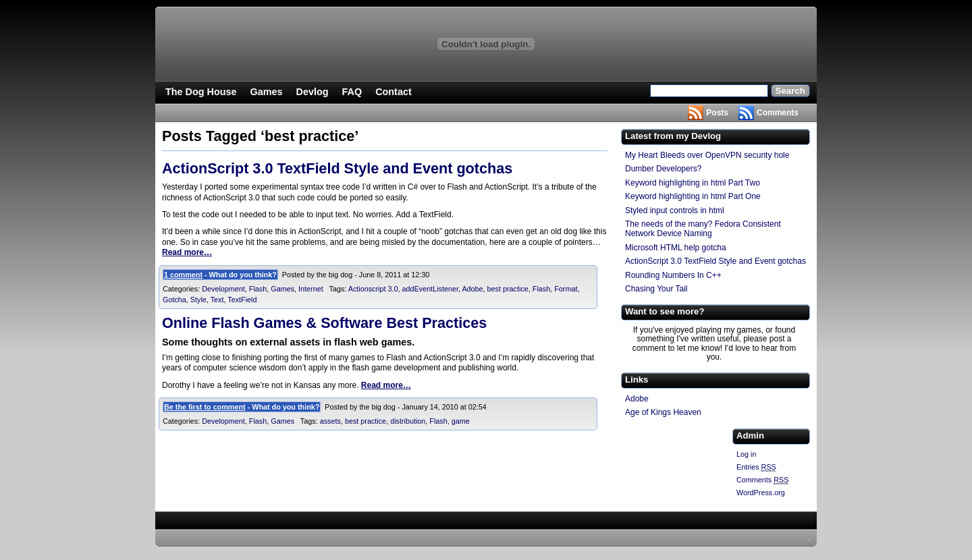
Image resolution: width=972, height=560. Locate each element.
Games (267, 92)
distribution (408, 421)
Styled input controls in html (675, 211)
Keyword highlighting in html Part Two (693, 183)
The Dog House (201, 92)
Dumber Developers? (663, 169)
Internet (311, 289)
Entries (756, 467)
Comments (778, 113)
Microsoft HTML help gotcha (676, 248)
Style (198, 300)
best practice (508, 289)
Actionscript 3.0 (373, 289)
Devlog (313, 92)
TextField (242, 300)
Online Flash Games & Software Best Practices (324, 323)
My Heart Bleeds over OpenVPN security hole (707, 155)
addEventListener (430, 289)
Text (217, 300)
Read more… (187, 252)
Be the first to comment (205, 407)
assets (330, 421)
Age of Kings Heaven (663, 412)
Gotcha (174, 300)
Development (223, 289)
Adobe (472, 289)
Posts (717, 113)
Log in (746, 454)
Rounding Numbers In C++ (673, 275)
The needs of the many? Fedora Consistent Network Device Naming (703, 229)
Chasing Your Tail (656, 289)
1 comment (183, 275)
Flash (258, 289)
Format (566, 289)
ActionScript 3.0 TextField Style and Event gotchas (337, 168)
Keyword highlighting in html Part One (693, 196)
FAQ (352, 92)
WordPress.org (761, 493)
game (461, 421)
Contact (394, 92)
